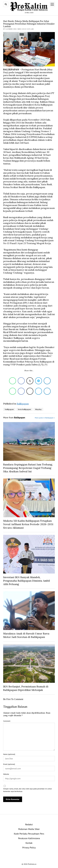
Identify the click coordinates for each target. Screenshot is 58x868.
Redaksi (29, 824)
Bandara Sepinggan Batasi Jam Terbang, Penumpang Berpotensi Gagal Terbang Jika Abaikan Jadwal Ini (28, 468)
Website (6, 774)
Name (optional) (9, 754)
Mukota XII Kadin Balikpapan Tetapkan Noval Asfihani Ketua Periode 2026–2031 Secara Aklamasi (28, 524)
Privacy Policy (29, 848)
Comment (7, 721)
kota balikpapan (24, 409)
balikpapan (9, 409)
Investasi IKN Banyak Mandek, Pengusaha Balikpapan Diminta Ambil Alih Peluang (27, 581)
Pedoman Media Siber (29, 829)
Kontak (29, 843)
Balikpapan (23, 404)
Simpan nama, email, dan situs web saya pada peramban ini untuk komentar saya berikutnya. (27, 790)
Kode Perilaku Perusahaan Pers (29, 834)
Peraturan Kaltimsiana (29, 838)
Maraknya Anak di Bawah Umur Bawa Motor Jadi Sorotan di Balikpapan (26, 635)
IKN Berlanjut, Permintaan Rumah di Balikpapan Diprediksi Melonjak (26, 688)
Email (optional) (9, 764)
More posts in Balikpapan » (45, 418)
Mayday (38, 409)
